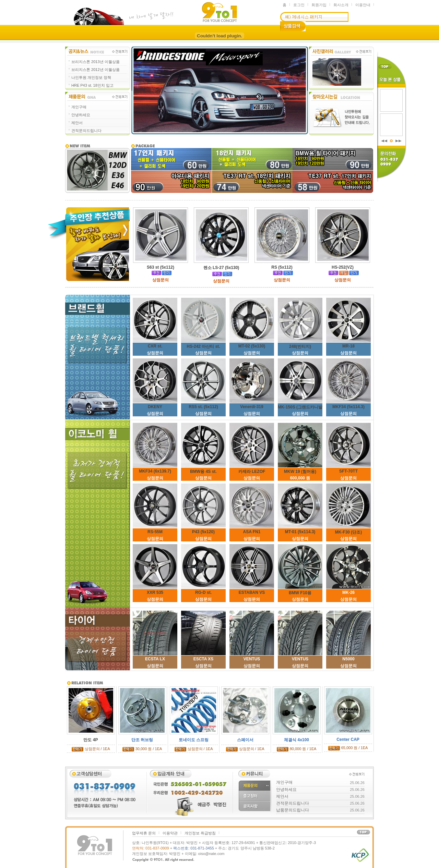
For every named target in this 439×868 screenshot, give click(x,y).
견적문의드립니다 (86, 131)
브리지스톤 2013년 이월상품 (96, 62)
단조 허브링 (142, 740)
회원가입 (319, 5)
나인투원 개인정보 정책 (91, 77)
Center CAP (348, 739)
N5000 (348, 659)
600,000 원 (300, 478)
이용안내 (363, 5)
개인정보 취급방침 (200, 833)
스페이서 (245, 740)
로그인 (299, 5)
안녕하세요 (81, 115)
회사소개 (341, 5)
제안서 (77, 123)
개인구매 (79, 107)
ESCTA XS (204, 659)
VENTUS (252, 659)
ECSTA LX (155, 659)
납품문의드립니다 (293, 810)
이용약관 (170, 833)
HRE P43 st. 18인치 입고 (92, 85)
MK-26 (348, 592)
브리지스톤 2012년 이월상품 (96, 70)
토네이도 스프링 (194, 740)
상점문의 (155, 353)
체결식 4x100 (296, 740)
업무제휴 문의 (144, 833)
